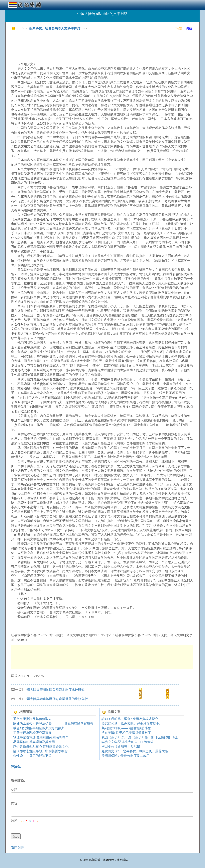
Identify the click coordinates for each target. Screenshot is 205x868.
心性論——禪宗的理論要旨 (32, 756)
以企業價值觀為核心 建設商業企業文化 (41, 746)
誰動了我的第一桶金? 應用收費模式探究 (130, 719)
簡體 (179, 28)
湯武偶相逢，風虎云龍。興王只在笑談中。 (132, 723)
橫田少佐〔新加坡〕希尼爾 (121, 746)
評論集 (16, 767)
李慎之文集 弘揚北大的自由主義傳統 (128, 742)
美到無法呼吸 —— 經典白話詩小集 (126, 728)
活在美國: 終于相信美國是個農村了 (126, 733)
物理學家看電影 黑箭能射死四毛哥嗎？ (41, 737)
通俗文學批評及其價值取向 (32, 719)
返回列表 (17, 848)
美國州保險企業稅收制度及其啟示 (126, 756)
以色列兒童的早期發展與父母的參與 (39, 728)
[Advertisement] (84, 44)
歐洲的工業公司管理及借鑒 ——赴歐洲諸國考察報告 (53, 723)
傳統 (189, 28)
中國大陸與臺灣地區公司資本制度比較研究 (54, 690)
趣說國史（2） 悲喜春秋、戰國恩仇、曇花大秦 (135, 751)
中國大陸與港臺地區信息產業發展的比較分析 (56, 699)
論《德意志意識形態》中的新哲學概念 (40, 751)
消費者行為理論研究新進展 (32, 733)
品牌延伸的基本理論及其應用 (34, 742)
